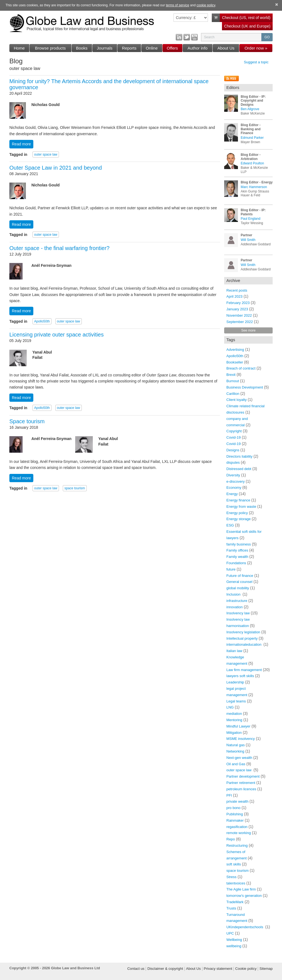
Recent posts (237, 290)
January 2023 (237, 309)
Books (82, 48)
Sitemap (266, 969)
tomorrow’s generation (244, 896)
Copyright (234, 431)
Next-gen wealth (239, 758)
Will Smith (248, 240)
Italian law (234, 651)
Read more (21, 144)
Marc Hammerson (254, 187)
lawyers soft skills (240, 676)
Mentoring (234, 720)
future (231, 569)
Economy (234, 488)
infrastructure (237, 601)
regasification (237, 827)
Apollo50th (42, 321)
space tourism (75, 488)
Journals (105, 48)
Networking (235, 751)
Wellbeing (234, 940)
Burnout (233, 381)
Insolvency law (238, 613)
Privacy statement (218, 969)
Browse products (50, 48)
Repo (231, 839)
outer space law (46, 154)
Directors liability (239, 456)
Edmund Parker (252, 138)
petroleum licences (241, 789)
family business (239, 544)
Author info (198, 48)
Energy (232, 494)
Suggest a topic (256, 62)
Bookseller (235, 362)
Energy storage (238, 519)
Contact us (136, 969)
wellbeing (234, 946)
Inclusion (234, 594)
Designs (233, 450)
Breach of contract (241, 368)
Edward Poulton (252, 163)
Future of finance (240, 576)
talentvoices (236, 883)
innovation (234, 607)
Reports (129, 48)
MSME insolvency (241, 739)
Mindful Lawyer (238, 726)
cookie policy (206, 5)
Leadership (235, 682)
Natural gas (235, 745)
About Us (226, 48)
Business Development (245, 387)
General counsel (239, 582)
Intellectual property (242, 638)
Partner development (243, 776)
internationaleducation (244, 644)
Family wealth (237, 557)
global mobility (238, 588)
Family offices (237, 550)
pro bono (233, 808)
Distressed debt (239, 469)
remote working (239, 833)
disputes (233, 462)
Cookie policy (246, 969)
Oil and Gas (236, 764)
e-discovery (235, 481)
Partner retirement (241, 783)
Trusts (231, 908)
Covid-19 (234, 437)
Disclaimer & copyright (165, 969)
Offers (173, 48)
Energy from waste (241, 507)
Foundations (236, 563)
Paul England (250, 219)
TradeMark (235, 902)
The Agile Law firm (241, 889)
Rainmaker (235, 820)
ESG (230, 525)
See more (248, 330)
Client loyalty (237, 400)
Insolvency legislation (243, 632)
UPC (230, 933)
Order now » (256, 48)
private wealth (237, 801)
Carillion (233, 394)
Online (152, 48)
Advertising (235, 350)
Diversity (233, 475)
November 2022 (239, 315)
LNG (230, 707)
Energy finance (238, 500)
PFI (229, 795)
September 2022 (240, 322)
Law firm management (244, 670)
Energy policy (237, 513)
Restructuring (237, 845)
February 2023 (238, 303)
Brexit (231, 375)
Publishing (235, 814)
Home (19, 48)
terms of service (177, 5)
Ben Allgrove (250, 109)
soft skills (234, 864)
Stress (231, 877)
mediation (234, 714)
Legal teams (236, 701)
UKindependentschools (245, 927)
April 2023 (234, 296)
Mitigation (234, 733)
